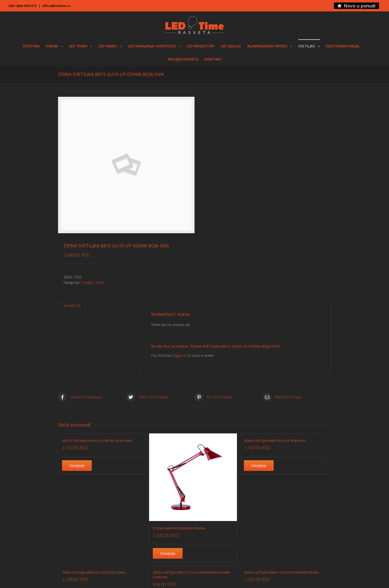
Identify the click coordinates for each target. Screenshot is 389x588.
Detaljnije (77, 466)
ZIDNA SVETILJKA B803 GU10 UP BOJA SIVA (275, 441)
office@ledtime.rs (56, 6)
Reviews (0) (72, 306)
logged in (180, 355)
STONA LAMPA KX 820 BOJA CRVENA (179, 528)
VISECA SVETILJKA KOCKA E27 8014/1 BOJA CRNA (97, 441)
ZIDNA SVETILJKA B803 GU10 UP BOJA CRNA (94, 572)
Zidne (100, 282)
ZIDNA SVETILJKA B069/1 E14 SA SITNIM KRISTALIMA (281, 572)
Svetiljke (87, 282)
